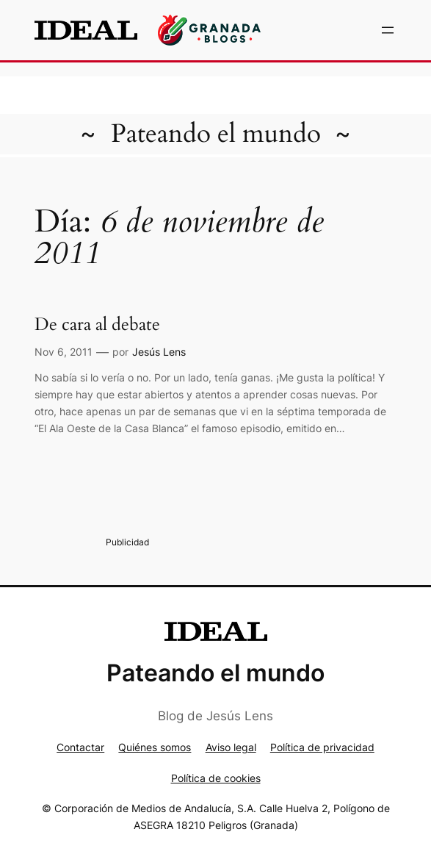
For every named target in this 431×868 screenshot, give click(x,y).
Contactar (80, 747)
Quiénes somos (155, 747)
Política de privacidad (322, 747)
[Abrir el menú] (388, 30)
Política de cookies (216, 778)
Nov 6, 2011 (64, 352)
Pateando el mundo (216, 134)
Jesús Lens (159, 352)
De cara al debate (97, 324)
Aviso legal (231, 747)
